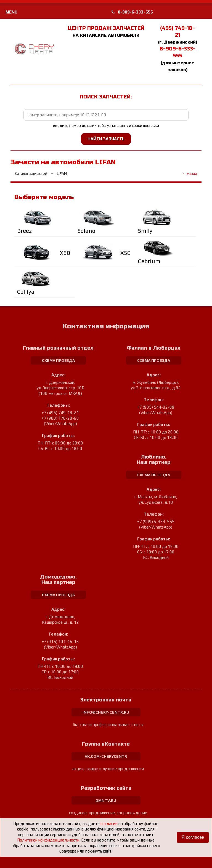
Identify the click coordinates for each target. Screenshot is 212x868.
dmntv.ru (106, 800)
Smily (145, 231)
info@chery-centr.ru (106, 712)
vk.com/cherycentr (106, 756)
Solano (86, 231)
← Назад (190, 174)
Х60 (65, 253)
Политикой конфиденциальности (48, 840)
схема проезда (58, 360)
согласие (109, 823)
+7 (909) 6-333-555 (156, 522)
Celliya (26, 292)
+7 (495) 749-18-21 (60, 413)
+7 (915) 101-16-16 (60, 641)
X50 (125, 253)
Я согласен (193, 837)
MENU (11, 12)
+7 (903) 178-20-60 (60, 418)
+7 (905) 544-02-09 (156, 407)
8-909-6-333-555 (132, 12)
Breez (24, 231)
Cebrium (149, 261)
